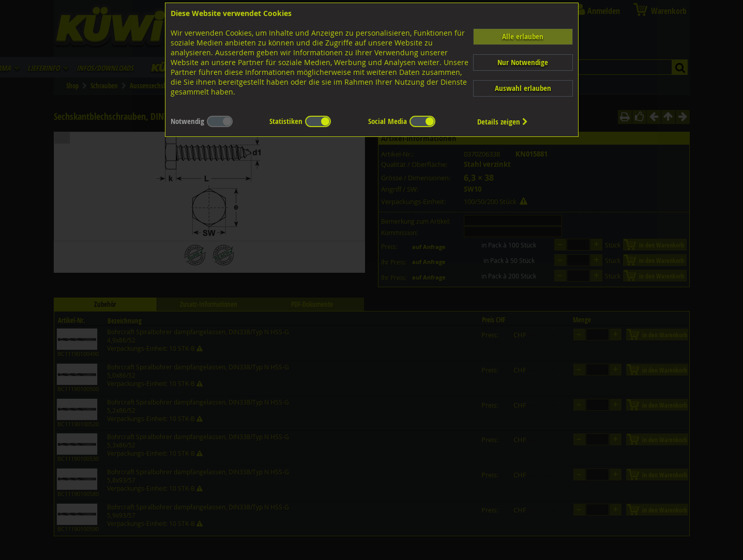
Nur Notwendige (523, 62)
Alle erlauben (523, 36)
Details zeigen (503, 122)
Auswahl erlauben (523, 88)
